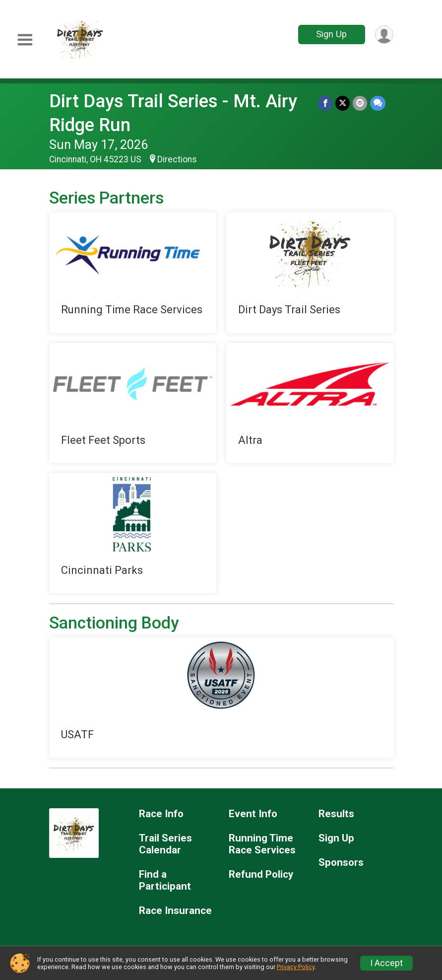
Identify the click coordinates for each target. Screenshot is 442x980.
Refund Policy (261, 875)
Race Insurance (175, 911)
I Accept (386, 963)
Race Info (161, 814)
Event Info (253, 814)
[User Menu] (384, 35)
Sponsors (341, 863)
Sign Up (331, 34)
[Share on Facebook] (325, 103)
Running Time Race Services (262, 844)
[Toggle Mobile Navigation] (25, 40)
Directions (177, 159)
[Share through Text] (378, 103)
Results (336, 814)
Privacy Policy (296, 967)
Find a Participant (165, 880)
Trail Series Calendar (165, 844)
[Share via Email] (360, 103)
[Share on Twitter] (343, 103)
